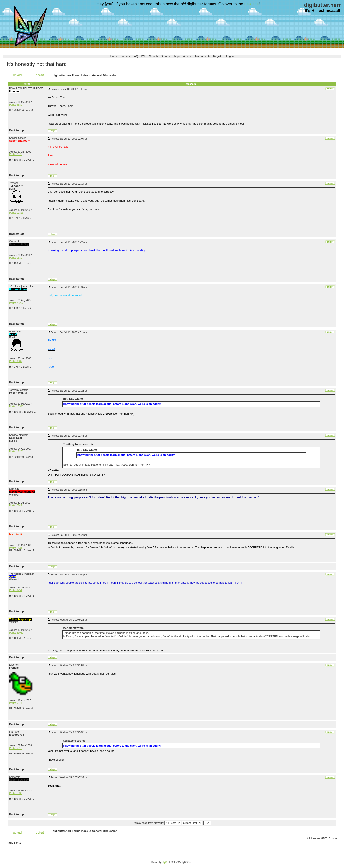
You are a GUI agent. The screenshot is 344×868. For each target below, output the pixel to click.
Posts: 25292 (16, 303)
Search (153, 56)
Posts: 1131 (16, 548)
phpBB (165, 862)
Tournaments (202, 56)
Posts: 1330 (16, 258)
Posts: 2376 (16, 154)
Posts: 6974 (16, 703)
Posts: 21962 (16, 633)
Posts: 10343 (16, 406)
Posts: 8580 (16, 105)
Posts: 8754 (16, 590)
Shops (177, 56)
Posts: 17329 (16, 213)
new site (252, 4)
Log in (230, 56)
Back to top (16, 130)
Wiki (144, 56)
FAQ (135, 56)
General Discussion (105, 75)
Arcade (187, 56)
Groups (165, 56)
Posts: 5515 (16, 748)
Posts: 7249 (16, 505)
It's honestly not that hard (37, 64)
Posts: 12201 (16, 452)
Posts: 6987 (16, 361)
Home (114, 56)
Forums (125, 56)
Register (218, 56)
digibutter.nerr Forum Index (70, 75)
